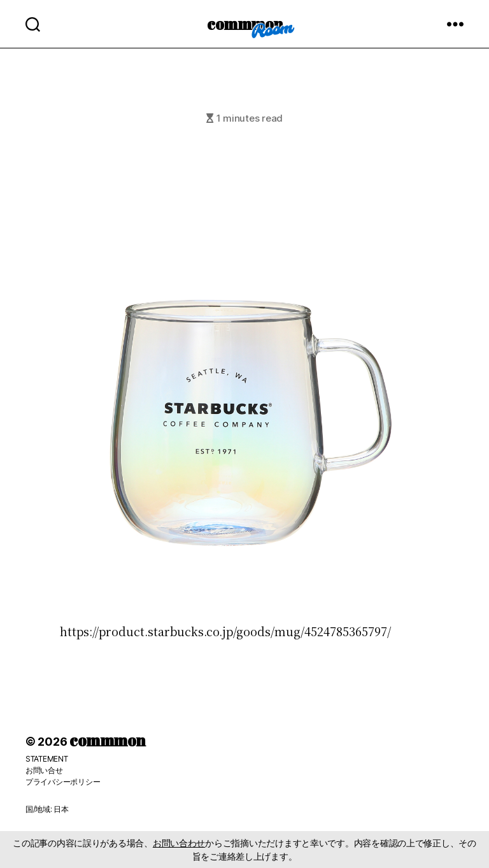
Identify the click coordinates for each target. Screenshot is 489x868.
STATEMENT (47, 759)
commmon (245, 24)
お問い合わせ (179, 843)
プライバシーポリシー (63, 782)
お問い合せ (44, 770)
